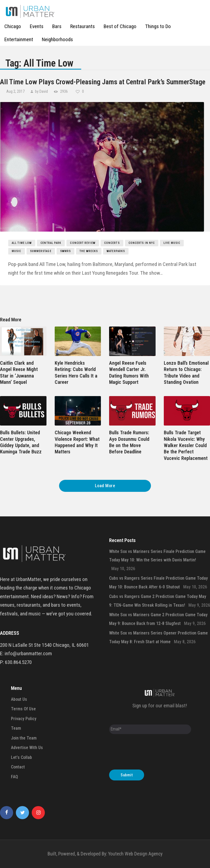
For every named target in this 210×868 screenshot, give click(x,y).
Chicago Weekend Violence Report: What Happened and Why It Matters (77, 442)
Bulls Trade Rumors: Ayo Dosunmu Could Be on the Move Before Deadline (129, 442)
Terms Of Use (23, 709)
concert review (83, 243)
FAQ (14, 777)
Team (16, 728)
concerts (112, 243)
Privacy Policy (24, 719)
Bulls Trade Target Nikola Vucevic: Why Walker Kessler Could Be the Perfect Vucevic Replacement (186, 445)
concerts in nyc (142, 243)
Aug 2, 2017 (16, 91)
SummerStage (41, 251)
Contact (18, 767)
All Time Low (22, 243)
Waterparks (116, 251)
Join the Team (24, 738)
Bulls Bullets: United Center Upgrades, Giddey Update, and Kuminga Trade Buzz (21, 442)
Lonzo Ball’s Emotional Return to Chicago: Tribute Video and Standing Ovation (186, 372)
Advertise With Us (27, 748)
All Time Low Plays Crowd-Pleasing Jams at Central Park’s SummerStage (103, 82)
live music (172, 243)
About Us (19, 699)
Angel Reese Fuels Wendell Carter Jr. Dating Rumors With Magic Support (129, 372)
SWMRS (66, 251)
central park (51, 243)
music (17, 251)
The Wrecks (89, 251)
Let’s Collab (21, 757)
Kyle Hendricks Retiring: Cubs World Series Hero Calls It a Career (76, 372)
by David (41, 91)
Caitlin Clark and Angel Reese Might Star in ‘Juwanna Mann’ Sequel (19, 372)
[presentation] (151, 753)
